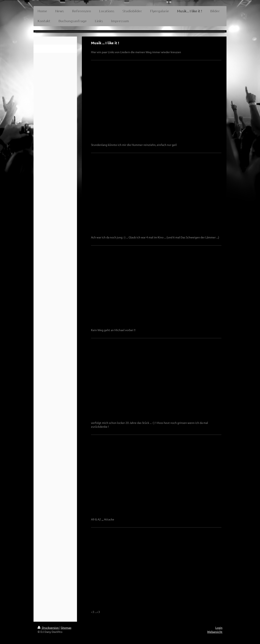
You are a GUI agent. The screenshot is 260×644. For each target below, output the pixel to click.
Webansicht (215, 632)
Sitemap (66, 628)
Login (219, 628)
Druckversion (48, 628)
